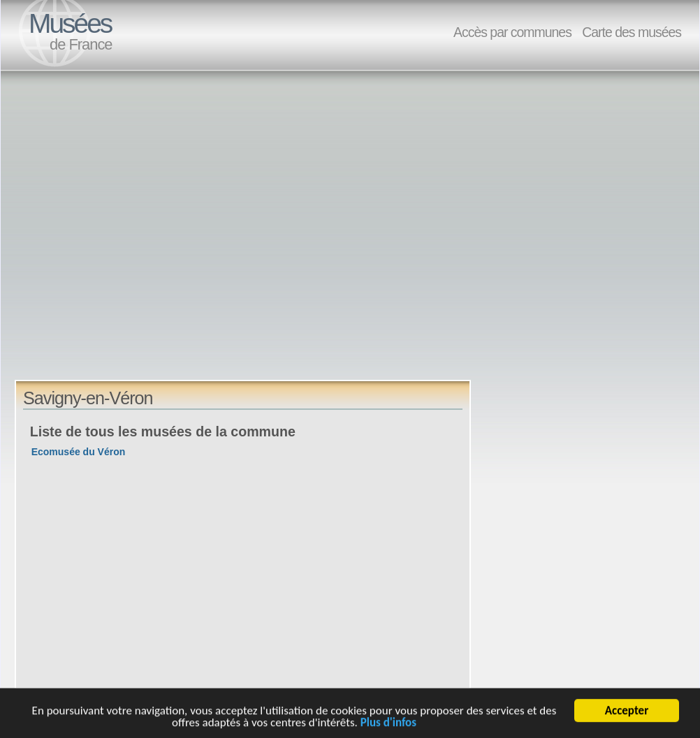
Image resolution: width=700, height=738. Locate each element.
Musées (70, 23)
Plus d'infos (388, 724)
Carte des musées (632, 32)
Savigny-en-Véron (88, 398)
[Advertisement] (143, 237)
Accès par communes (512, 32)
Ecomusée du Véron (79, 452)
